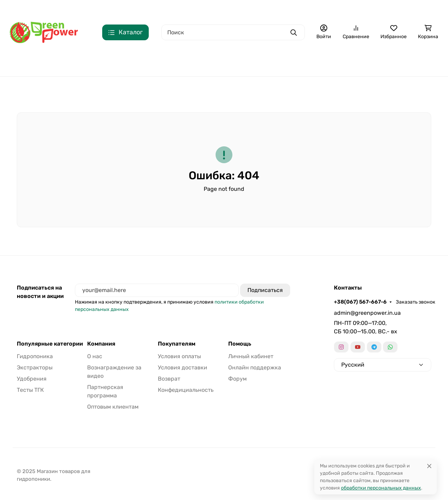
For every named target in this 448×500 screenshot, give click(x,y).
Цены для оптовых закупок (44, 62)
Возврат (219, 9)
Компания (101, 344)
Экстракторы (184, 62)
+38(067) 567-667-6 (36, 9)
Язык (431, 9)
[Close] (429, 466)
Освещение (313, 62)
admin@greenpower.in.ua (367, 313)
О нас (134, 9)
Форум (237, 379)
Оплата (157, 9)
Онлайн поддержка (255, 367)
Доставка (190, 9)
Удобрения (250, 62)
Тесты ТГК (375, 62)
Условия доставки (183, 367)
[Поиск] (233, 32)
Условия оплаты (179, 356)
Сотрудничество (257, 9)
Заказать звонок (92, 9)
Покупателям (177, 344)
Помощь (240, 344)
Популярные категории (50, 344)
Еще (355, 9)
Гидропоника (120, 62)
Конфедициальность (315, 9)
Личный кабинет (251, 356)
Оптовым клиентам (113, 407)
